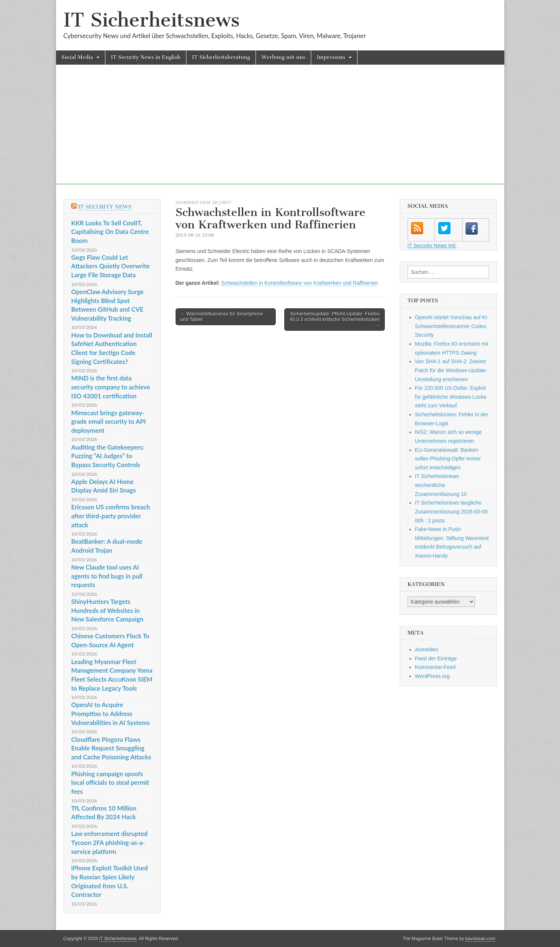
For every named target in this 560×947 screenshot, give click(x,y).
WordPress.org (432, 676)
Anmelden (427, 650)
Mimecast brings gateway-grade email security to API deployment (109, 422)
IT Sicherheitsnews (152, 20)
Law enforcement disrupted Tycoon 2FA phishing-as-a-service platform (110, 842)
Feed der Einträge (436, 658)
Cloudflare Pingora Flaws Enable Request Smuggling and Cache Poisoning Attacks (111, 748)
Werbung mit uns (283, 57)
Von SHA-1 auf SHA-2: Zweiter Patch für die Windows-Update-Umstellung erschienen (451, 370)
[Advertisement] (280, 132)
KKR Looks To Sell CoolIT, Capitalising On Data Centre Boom (110, 232)
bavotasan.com (481, 939)
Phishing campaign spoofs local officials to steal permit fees (110, 783)
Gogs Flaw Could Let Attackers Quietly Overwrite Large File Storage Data (111, 266)
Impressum (331, 57)
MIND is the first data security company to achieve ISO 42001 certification (111, 387)
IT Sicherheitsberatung (221, 57)
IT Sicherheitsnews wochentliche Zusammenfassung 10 (441, 485)
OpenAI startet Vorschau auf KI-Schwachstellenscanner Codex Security (452, 326)
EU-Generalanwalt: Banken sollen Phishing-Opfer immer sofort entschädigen (448, 459)
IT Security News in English (146, 57)
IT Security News (105, 207)
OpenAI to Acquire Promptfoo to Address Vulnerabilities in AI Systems (111, 713)
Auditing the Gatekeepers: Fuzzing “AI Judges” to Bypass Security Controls (108, 456)
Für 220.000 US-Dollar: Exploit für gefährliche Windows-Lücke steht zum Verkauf (451, 397)
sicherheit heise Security (203, 202)
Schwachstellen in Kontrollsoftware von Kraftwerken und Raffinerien (300, 283)
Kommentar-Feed (435, 667)
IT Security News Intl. (432, 246)
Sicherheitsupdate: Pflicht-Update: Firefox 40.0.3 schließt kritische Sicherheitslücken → (335, 320)
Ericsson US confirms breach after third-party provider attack (111, 516)
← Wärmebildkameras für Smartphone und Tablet (222, 317)
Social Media (78, 57)
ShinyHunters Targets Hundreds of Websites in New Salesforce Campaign (108, 610)
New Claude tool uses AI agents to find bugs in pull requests (107, 576)
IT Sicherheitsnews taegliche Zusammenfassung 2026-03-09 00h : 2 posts (451, 511)
